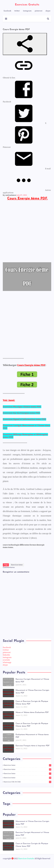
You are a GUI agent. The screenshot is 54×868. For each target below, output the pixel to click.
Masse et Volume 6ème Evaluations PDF (32, 712)
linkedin (6, 655)
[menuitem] (25, 123)
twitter (17, 11)
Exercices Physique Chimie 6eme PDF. (22, 407)
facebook (7, 11)
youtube (6, 660)
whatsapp (7, 662)
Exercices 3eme (27, 765)
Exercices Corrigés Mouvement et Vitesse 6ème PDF (32, 681)
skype (48, 11)
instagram (27, 11)
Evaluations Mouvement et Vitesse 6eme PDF (32, 736)
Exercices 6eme (17, 565)
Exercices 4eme (27, 769)
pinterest (39, 11)
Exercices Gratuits (27, 5)
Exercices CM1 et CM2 (27, 782)
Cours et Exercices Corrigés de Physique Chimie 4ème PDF (32, 725)
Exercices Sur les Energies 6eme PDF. (21, 413)
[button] (25, 44)
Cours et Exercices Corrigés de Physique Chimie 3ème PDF (32, 703)
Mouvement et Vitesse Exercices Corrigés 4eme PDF (32, 692)
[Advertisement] (27, 233)
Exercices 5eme (27, 774)
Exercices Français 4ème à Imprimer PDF (33, 746)
